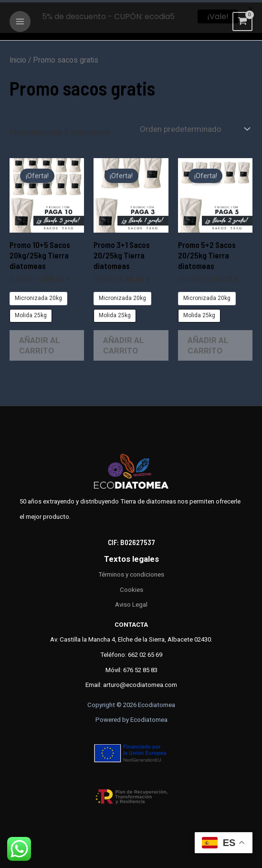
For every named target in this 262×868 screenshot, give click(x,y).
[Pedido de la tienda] (194, 126)
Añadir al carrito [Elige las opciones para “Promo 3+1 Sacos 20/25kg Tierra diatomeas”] (124, 343)
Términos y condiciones (131, 572)
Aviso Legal (131, 602)
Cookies (131, 587)
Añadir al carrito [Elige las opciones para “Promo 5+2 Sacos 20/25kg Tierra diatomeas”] (208, 343)
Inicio (18, 58)
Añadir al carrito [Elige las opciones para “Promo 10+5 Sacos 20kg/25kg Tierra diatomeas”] (40, 343)
